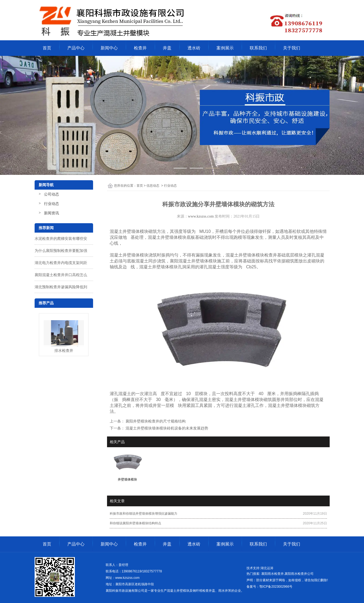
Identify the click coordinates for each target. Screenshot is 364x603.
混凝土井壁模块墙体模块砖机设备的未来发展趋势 (167, 428)
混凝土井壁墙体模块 (245, 255)
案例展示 (225, 48)
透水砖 (194, 48)
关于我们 (292, 48)
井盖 (167, 48)
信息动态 (153, 186)
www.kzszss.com (201, 216)
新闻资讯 (52, 213)
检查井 (140, 48)
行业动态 (52, 204)
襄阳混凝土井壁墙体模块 (193, 261)
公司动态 (52, 194)
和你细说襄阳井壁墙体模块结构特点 (135, 523)
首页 (47, 48)
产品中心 (76, 48)
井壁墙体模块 (135, 255)
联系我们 (258, 48)
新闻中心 (109, 48)
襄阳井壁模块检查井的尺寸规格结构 (155, 421)
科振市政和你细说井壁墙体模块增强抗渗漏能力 (144, 514)
